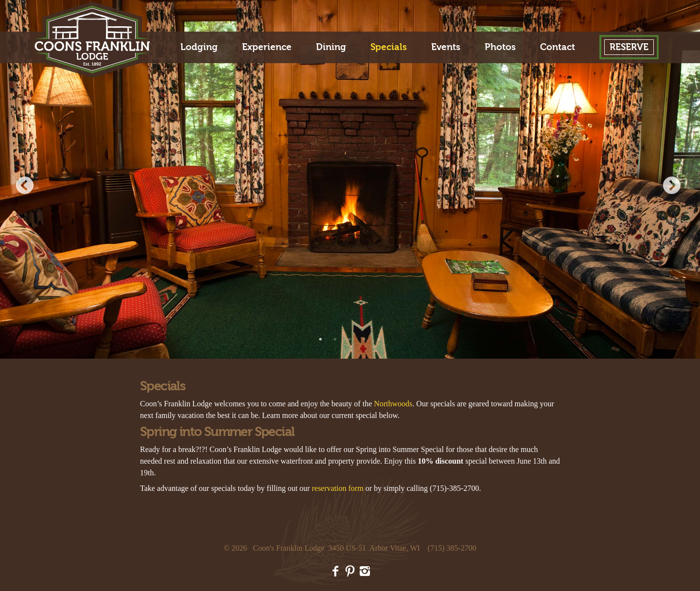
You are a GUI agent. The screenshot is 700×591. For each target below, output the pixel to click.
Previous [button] (27, 187)
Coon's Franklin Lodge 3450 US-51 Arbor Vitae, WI (336, 548)
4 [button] (365, 339)
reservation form (337, 488)
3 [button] (350, 339)
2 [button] (335, 339)
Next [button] (673, 187)
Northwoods (393, 404)
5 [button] (379, 339)
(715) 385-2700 (452, 548)
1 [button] (321, 339)
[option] (350, 179)
